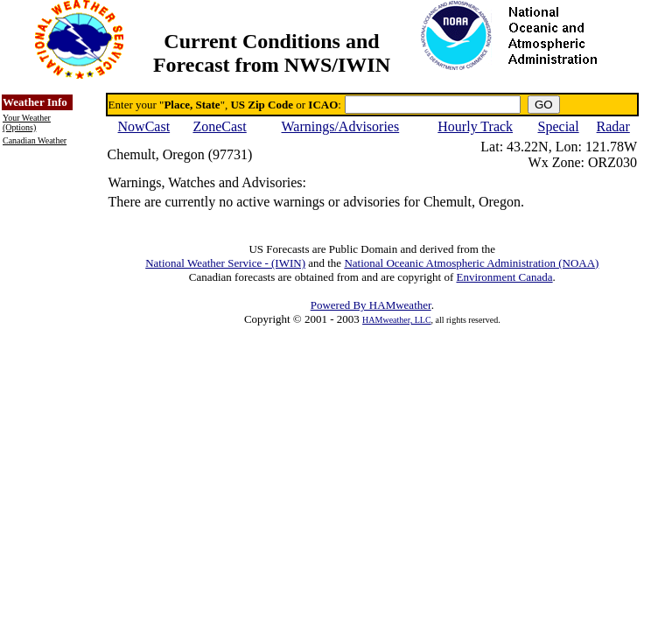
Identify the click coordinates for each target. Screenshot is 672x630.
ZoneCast (219, 126)
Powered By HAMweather (371, 305)
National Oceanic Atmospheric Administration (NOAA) (471, 263)
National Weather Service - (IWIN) (225, 263)
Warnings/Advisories (341, 126)
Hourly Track (475, 126)
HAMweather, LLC (396, 320)
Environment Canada (504, 277)
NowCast (144, 126)
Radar (613, 126)
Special (559, 126)
